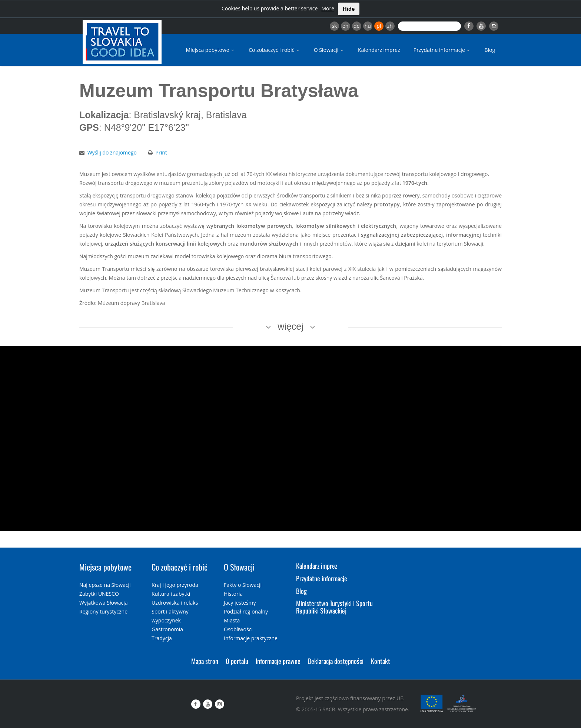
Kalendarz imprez (379, 50)
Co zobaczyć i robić (275, 50)
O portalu (237, 661)
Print (161, 152)
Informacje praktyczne (251, 638)
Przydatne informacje (442, 50)
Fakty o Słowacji (243, 585)
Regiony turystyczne (103, 611)
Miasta (232, 620)
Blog (490, 50)
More (328, 8)
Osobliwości (238, 629)
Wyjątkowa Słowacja (104, 603)
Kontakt (381, 661)
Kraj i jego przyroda (175, 585)
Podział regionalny (246, 611)
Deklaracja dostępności (336, 661)
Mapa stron (205, 661)
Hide (349, 9)
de (356, 26)
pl (379, 26)
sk (334, 26)
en (345, 26)
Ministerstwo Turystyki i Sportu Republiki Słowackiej (334, 607)
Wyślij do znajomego (112, 152)
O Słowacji (329, 50)
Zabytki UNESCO (99, 594)
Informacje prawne (278, 661)
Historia (233, 594)
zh (390, 26)
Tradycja (162, 638)
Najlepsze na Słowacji (105, 585)
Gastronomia (167, 629)
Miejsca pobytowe (211, 50)
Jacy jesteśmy (240, 603)
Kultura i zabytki (171, 594)
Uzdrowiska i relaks (175, 603)
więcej (290, 326)
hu (368, 26)
